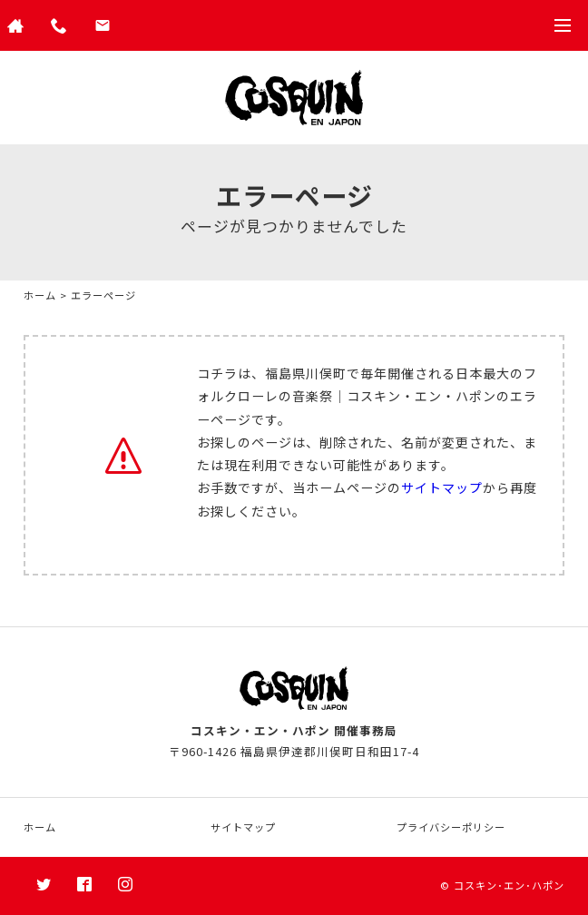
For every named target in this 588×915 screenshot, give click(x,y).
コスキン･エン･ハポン (509, 885)
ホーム (40, 295)
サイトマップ (442, 487)
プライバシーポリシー (451, 827)
